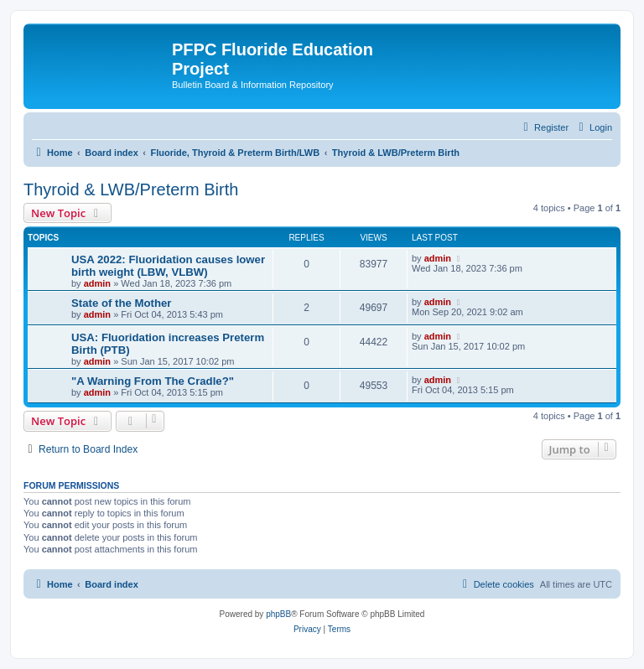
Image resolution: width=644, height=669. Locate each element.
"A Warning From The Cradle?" (153, 381)
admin (97, 283)
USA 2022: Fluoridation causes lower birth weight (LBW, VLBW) (168, 266)
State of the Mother (121, 303)
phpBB (278, 614)
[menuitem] (593, 127)
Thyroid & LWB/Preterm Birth (131, 189)
